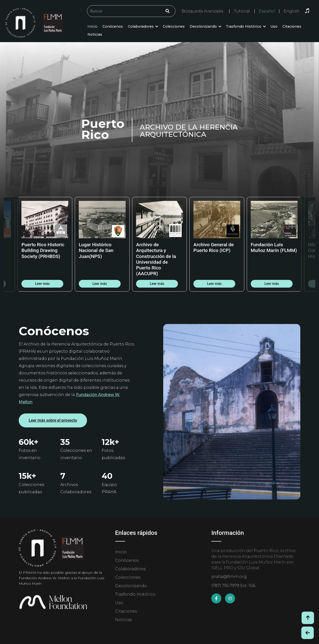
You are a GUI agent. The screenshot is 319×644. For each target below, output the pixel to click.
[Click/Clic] (167, 11)
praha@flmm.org (229, 577)
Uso (274, 26)
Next (308, 244)
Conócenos (113, 26)
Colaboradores (141, 26)
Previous (11, 244)
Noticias (95, 34)
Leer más (42, 284)
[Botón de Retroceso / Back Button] (308, 633)
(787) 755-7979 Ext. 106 (233, 586)
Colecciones (174, 26)
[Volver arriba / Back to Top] (308, 618)
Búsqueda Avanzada (202, 11)
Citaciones (292, 26)
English (291, 11)
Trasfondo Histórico (244, 26)
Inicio (92, 26)
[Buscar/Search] (131, 11)
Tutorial (242, 11)
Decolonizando (203, 26)
